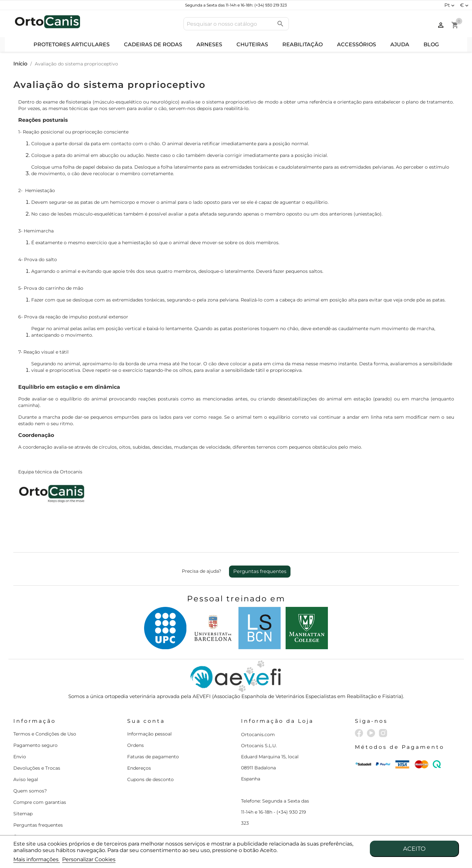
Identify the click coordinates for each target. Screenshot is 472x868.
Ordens (135, 745)
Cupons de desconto (150, 779)
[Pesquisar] (236, 24)
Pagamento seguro (35, 745)
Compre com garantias (40, 802)
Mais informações (37, 859)
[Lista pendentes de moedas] (465, 5)
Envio (20, 757)
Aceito (414, 849)
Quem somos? (30, 791)
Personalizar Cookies (89, 859)
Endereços (139, 768)
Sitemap (23, 814)
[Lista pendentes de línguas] (450, 5)
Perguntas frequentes (260, 571)
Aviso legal (26, 779)
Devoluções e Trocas (37, 768)
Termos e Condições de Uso (45, 734)
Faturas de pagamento (153, 757)
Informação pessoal (149, 734)
